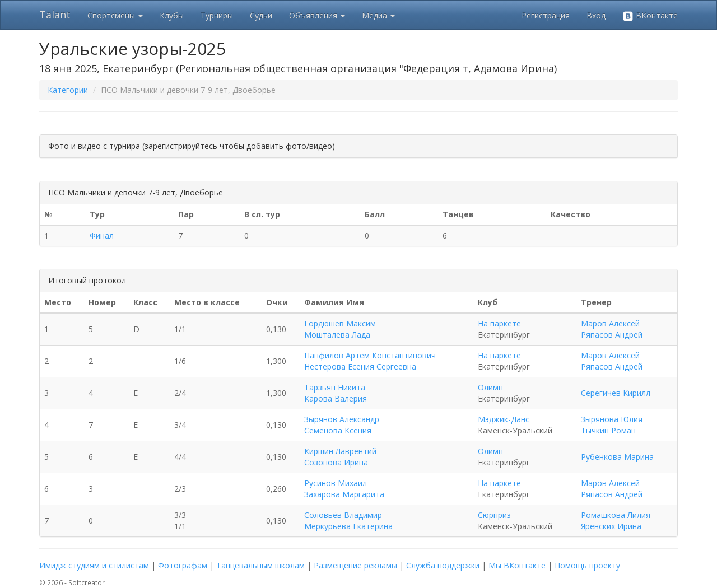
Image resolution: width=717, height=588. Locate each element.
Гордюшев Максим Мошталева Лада (340, 329)
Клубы (172, 15)
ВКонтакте (650, 16)
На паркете (499, 323)
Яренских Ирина (611, 526)
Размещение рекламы (355, 565)
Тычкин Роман (608, 430)
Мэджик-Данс (504, 419)
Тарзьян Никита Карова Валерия (336, 393)
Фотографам (183, 565)
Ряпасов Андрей (612, 335)
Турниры (217, 15)
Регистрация (546, 15)
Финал (102, 235)
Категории (68, 90)
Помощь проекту (587, 565)
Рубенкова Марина (617, 457)
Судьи (261, 15)
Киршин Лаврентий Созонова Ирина (340, 457)
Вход (596, 15)
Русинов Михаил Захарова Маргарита (344, 489)
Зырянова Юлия (612, 419)
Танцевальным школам (260, 565)
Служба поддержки (443, 565)
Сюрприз (494, 515)
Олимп (490, 387)
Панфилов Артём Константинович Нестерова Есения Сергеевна (370, 361)
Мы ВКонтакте (517, 565)
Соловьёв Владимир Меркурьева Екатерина (348, 521)
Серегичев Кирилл (616, 393)
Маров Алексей (610, 323)
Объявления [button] (317, 15)
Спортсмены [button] (115, 15)
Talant (55, 15)
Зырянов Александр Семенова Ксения (342, 425)
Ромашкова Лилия (616, 515)
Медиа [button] (378, 15)
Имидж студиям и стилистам (94, 565)
